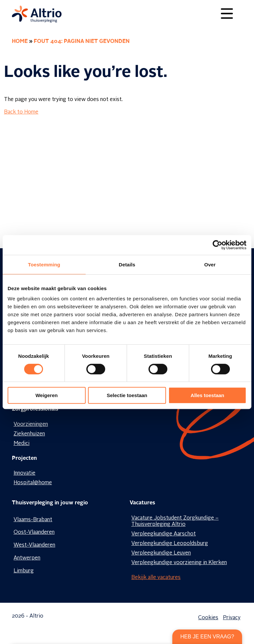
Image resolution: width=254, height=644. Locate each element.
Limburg (24, 571)
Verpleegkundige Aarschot (164, 534)
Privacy (232, 618)
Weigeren (46, 395)
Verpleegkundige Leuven (161, 553)
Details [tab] (127, 265)
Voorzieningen (31, 424)
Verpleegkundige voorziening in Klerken (179, 563)
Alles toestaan (207, 395)
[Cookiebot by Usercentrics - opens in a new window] (217, 245)
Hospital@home (33, 483)
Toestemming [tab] (44, 265)
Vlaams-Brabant (33, 520)
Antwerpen (27, 558)
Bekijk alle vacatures (156, 578)
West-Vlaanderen (34, 545)
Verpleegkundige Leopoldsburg (170, 544)
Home (20, 42)
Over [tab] (210, 265)
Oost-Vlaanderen (34, 532)
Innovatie (24, 473)
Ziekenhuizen (29, 434)
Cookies (208, 618)
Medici (21, 444)
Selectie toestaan (127, 395)
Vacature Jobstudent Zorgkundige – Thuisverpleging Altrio (175, 521)
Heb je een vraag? (207, 637)
